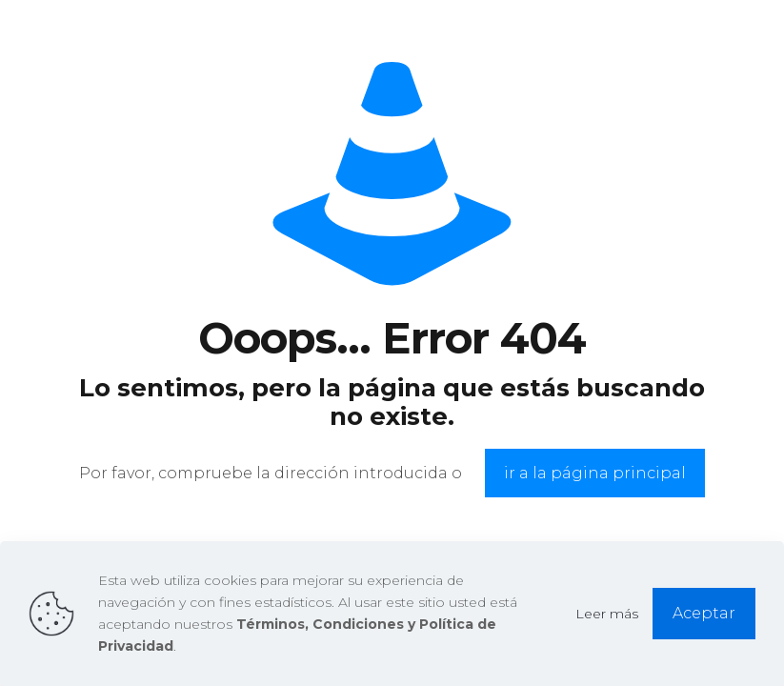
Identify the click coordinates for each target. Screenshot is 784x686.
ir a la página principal (595, 473)
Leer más (607, 614)
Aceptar (704, 613)
